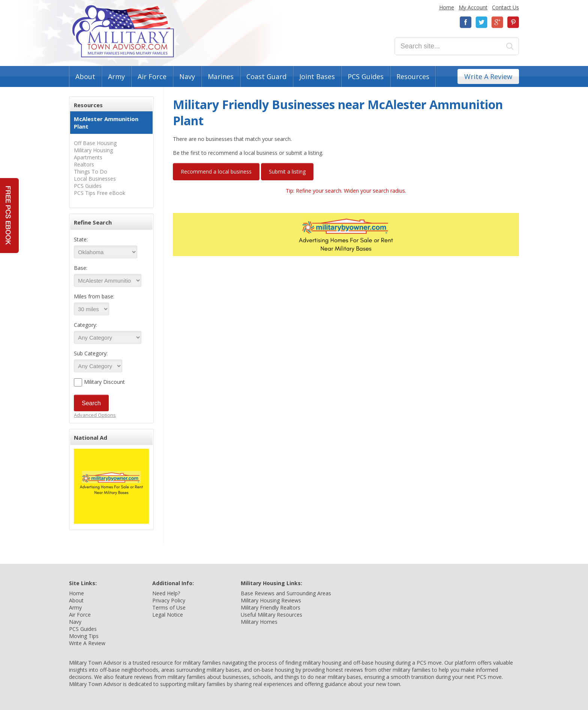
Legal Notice (168, 615)
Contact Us (505, 7)
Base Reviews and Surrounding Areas (286, 593)
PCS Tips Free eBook (100, 193)
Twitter (481, 22)
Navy (187, 76)
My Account (473, 7)
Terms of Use (169, 607)
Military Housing (93, 150)
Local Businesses (95, 179)
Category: (85, 325)
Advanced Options (95, 415)
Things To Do (91, 172)
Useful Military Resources (271, 615)
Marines (221, 76)
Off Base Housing (95, 143)
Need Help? (166, 593)
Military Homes (259, 622)
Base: (81, 268)
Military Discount (104, 382)
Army (116, 76)
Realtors (84, 164)
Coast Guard (266, 76)
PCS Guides (366, 76)
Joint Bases (317, 76)
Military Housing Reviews (271, 600)
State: (81, 239)
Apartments (88, 157)
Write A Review (488, 76)
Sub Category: (91, 353)
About (85, 76)
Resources (413, 76)
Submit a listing (287, 172)
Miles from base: (94, 296)
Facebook (466, 22)
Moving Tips (84, 636)
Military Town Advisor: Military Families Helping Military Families (123, 31)
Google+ (497, 22)
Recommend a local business (216, 172)
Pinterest (513, 22)
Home (447, 7)
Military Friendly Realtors (271, 607)
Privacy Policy (169, 600)
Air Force (152, 76)
